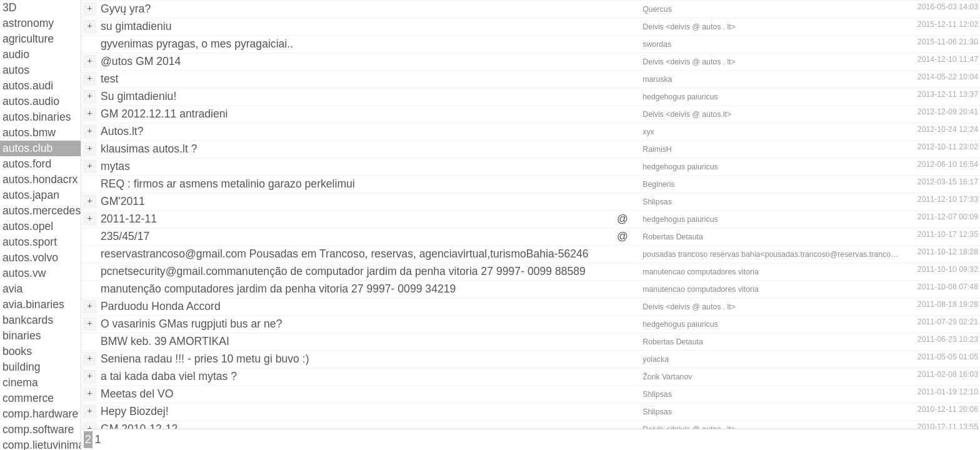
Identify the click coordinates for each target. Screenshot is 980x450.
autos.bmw (29, 132)
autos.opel (28, 226)
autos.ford (27, 164)
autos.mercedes (42, 211)
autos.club (27, 148)
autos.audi (28, 86)
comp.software (38, 429)
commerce (28, 398)
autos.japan (31, 195)
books (17, 351)
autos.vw (24, 273)
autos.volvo (30, 257)
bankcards (28, 320)
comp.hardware (40, 414)
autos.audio (31, 101)
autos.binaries (37, 117)
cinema (20, 382)
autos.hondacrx (40, 179)
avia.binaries (33, 304)
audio (16, 54)
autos (16, 70)
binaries (22, 336)
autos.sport (30, 242)
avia (12, 289)
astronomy (28, 23)
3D (10, 7)
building (22, 367)
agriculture (28, 39)
